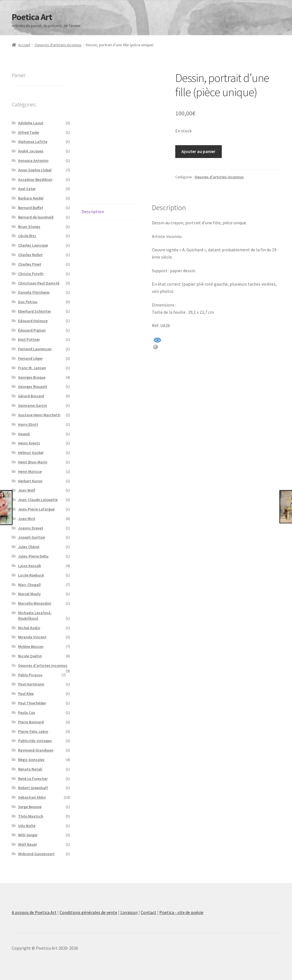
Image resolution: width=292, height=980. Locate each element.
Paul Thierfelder (32, 703)
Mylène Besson (31, 646)
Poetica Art (32, 17)
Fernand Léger (30, 358)
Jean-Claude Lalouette (38, 500)
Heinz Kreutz (29, 443)
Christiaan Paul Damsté (39, 283)
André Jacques (31, 151)
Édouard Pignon (32, 330)
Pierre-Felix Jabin (33, 731)
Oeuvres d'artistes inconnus (58, 45)
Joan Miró (27, 519)
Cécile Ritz (27, 236)
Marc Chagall (29, 585)
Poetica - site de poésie (181, 912)
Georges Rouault (33, 386)
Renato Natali (30, 769)
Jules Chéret (29, 547)
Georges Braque (32, 377)
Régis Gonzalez (31, 760)
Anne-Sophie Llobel (35, 170)
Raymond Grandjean (36, 750)
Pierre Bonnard (31, 722)
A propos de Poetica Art (34, 912)
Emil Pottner (29, 339)
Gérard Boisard (31, 396)
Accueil (24, 45)
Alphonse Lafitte (33, 142)
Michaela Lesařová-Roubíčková (35, 616)
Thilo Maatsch (31, 816)
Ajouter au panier (198, 151)
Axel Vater (27, 189)
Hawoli (24, 434)
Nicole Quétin (30, 656)
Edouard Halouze (33, 321)
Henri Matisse (30, 471)
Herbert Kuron (30, 481)
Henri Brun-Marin (33, 462)
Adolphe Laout (31, 123)
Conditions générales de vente (88, 912)
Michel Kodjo (29, 628)
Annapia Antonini (33, 161)
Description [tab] (93, 211)
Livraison (129, 912)
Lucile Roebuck (31, 575)
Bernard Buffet (31, 208)
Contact (149, 912)
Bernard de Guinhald (36, 217)
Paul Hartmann (31, 684)
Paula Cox (27, 712)
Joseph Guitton (32, 537)
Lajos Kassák (30, 566)
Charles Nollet (30, 255)
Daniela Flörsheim (34, 292)
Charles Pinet (30, 264)
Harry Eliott (28, 424)
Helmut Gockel (31, 453)
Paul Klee (26, 694)
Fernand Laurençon (35, 349)
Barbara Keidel (31, 198)
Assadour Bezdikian (35, 179)
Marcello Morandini (35, 603)
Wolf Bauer (28, 844)
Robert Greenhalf (33, 788)
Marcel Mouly (29, 594)
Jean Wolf (27, 490)
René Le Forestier (33, 779)
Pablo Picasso (30, 675)
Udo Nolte (27, 826)
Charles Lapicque (33, 245)
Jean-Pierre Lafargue (36, 509)
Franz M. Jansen (32, 368)
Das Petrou (28, 302)
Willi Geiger (28, 835)
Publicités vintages (35, 741)
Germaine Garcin (33, 405)
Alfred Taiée (29, 132)
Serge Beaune (30, 807)
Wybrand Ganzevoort (36, 854)
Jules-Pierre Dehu (33, 556)
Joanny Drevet (31, 528)
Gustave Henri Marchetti (39, 415)
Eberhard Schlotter (35, 311)
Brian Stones (29, 227)
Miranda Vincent (32, 637)
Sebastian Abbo (32, 797)
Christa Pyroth (31, 274)
